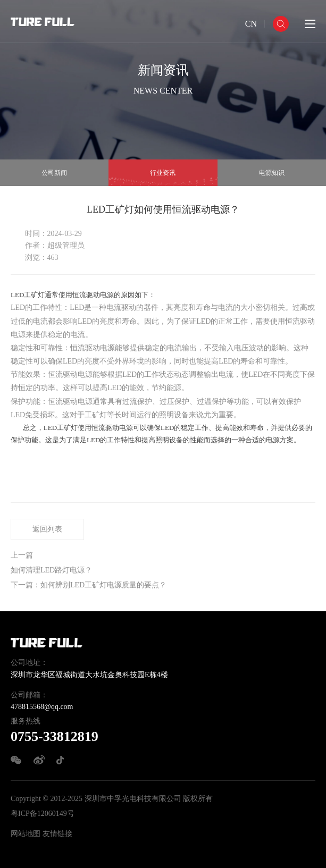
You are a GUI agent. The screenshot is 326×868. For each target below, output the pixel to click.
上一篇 (22, 555)
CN (251, 24)
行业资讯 (163, 173)
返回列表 (47, 529)
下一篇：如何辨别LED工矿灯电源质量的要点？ (89, 585)
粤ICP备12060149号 (43, 814)
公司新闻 (54, 173)
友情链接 (57, 834)
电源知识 (272, 173)
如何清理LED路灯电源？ (51, 570)
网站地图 (26, 834)
